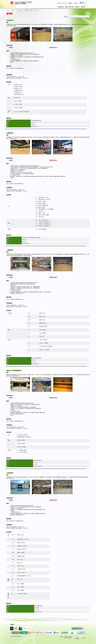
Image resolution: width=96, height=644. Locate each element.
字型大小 (76, 3)
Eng (64, 3)
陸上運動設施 (26, 10)
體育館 (32, 10)
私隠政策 (66, 637)
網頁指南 (70, 637)
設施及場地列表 (19, 10)
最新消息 (77, 7)
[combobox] (76, 17)
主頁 (8, 10)
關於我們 (83, 7)
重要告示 (62, 637)
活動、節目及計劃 (69, 7)
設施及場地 (61, 7)
